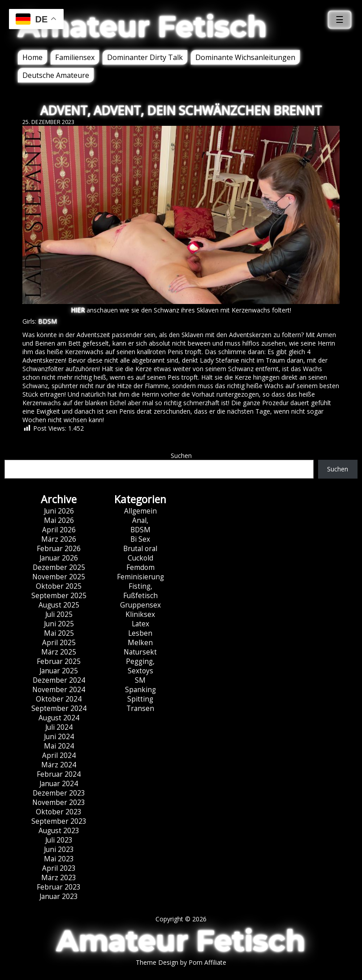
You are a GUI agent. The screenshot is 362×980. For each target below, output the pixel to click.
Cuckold (140, 558)
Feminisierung (140, 577)
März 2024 (59, 765)
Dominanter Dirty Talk (145, 57)
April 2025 (59, 643)
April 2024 (59, 755)
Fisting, (140, 586)
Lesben (140, 633)
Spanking (140, 690)
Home (32, 57)
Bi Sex (140, 539)
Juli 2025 (59, 614)
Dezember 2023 (59, 793)
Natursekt (140, 652)
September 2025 (59, 596)
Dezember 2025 (59, 567)
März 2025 (59, 652)
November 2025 (59, 577)
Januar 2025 (59, 671)
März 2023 (59, 878)
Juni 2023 (59, 849)
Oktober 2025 (59, 586)
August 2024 (59, 718)
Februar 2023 (59, 887)
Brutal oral (140, 549)
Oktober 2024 (59, 699)
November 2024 (59, 690)
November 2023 (59, 802)
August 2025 (59, 605)
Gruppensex (140, 605)
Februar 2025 (59, 661)
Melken (140, 643)
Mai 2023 (59, 859)
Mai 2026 (59, 520)
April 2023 (59, 868)
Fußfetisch (140, 596)
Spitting (140, 699)
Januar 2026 (59, 558)
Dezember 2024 (59, 680)
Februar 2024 (59, 774)
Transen (140, 708)
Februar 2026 (59, 549)
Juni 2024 (59, 737)
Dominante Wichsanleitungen (245, 57)
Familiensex (75, 57)
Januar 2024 (59, 784)
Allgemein (140, 511)
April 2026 (59, 530)
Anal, (140, 520)
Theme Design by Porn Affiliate (181, 962)
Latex (140, 624)
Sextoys (140, 671)
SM (140, 680)
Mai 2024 (59, 746)
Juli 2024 (59, 727)
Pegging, (140, 661)
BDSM (47, 321)
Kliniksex (140, 614)
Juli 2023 (59, 840)
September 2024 (59, 708)
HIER (78, 310)
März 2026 (59, 539)
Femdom (140, 567)
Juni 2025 (59, 624)
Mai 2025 (59, 633)
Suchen (181, 456)
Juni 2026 (59, 511)
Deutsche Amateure (56, 75)
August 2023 (59, 831)
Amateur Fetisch (142, 26)
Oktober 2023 (59, 812)
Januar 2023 (59, 897)
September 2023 (59, 821)
